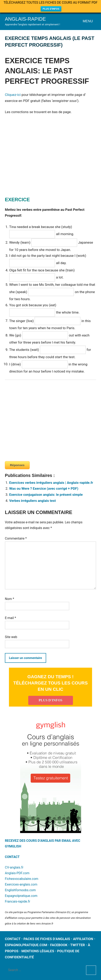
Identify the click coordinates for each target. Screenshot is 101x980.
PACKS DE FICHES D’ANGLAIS (47, 939)
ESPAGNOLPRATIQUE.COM (26, 945)
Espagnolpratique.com (21, 896)
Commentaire (16, 538)
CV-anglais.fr (14, 867)
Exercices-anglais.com (21, 884)
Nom (9, 599)
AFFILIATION (83, 939)
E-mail (10, 618)
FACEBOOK (59, 945)
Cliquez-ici (13, 95)
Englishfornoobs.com (20, 890)
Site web (11, 637)
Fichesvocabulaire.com (22, 879)
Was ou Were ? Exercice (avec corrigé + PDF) (44, 488)
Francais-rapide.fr (17, 901)
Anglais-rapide (25, 19)
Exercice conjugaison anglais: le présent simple (46, 495)
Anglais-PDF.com (17, 873)
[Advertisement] (39, 161)
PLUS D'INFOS (51, 9)
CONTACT (12, 857)
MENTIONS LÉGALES (38, 951)
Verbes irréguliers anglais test (32, 501)
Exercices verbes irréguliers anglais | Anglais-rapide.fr (51, 483)
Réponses (17, 465)
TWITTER (78, 945)
